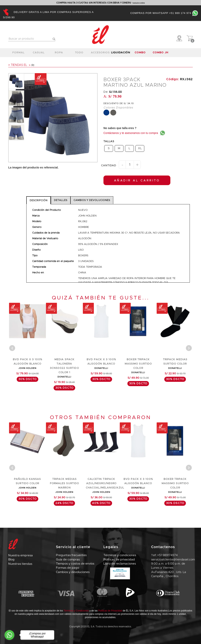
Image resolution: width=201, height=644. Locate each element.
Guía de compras (68, 560)
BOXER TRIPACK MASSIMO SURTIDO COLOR (174, 364)
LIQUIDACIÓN (121, 53)
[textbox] (32, 39)
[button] (180, 38)
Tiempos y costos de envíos (75, 564)
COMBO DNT (140, 54)
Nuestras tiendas (20, 564)
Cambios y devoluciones (73, 572)
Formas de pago (68, 568)
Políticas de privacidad (119, 560)
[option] (16, 81)
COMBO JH (160, 53)
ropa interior (59, 54)
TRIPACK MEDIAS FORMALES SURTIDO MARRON (101, 483)
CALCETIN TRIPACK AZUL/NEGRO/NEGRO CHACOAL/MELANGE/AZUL (141, 483)
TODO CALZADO (79, 54)
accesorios (100, 53)
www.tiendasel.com (49, 614)
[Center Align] (12, 348)
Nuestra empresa (21, 555)
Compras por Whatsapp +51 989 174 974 (164, 13)
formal (18, 53)
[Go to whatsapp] (9, 635)
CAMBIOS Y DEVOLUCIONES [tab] (92, 200)
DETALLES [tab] (61, 200)
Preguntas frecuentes (71, 555)
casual (39, 53)
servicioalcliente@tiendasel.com (173, 560)
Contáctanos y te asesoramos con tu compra (134, 133)
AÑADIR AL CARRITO (137, 181)
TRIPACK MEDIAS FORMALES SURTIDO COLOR (27, 364)
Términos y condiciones (120, 555)
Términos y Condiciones (76, 611)
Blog (11, 560)
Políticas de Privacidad (110, 611)
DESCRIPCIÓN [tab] (39, 200)
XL (140, 148)
